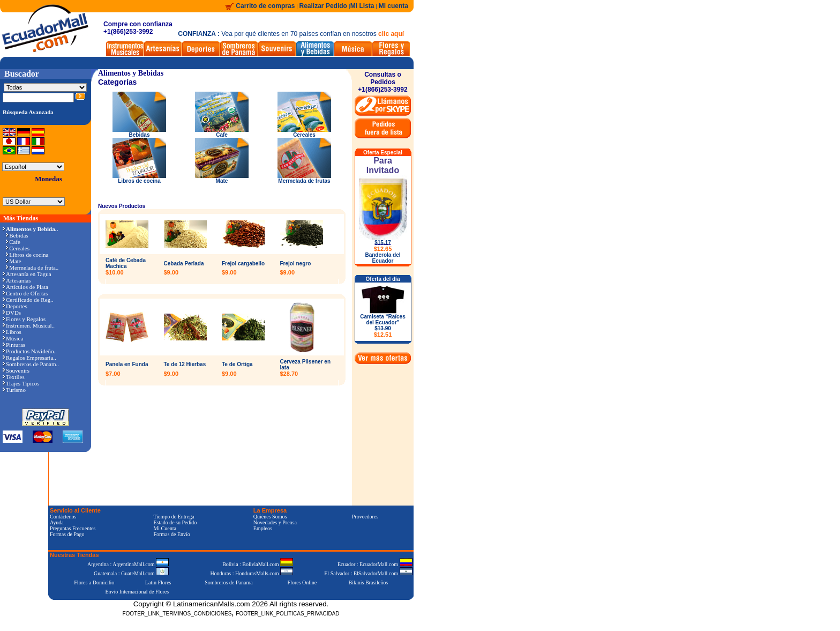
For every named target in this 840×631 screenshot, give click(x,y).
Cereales (18, 248)
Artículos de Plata (25, 287)
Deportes (15, 306)
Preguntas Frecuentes (73, 528)
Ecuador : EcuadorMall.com (375, 564)
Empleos (263, 528)
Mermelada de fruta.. (32, 268)
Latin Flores (158, 582)
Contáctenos (63, 517)
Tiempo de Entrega (174, 517)
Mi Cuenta (165, 528)
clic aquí (391, 34)
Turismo (14, 390)
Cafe (13, 242)
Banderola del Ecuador (382, 258)
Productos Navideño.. (30, 351)
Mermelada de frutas (304, 179)
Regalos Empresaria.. (29, 358)
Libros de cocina (27, 255)
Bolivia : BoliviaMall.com (258, 564)
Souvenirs (16, 370)
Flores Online (302, 582)
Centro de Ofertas (25, 293)
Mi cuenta (393, 6)
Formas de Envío (171, 534)
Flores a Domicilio (94, 582)
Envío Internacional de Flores (137, 592)
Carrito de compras (265, 6)
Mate (14, 261)
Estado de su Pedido (175, 522)
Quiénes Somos (270, 517)
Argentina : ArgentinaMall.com (128, 564)
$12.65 (383, 249)
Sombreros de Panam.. (31, 364)
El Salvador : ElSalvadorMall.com (368, 573)
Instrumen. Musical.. (29, 325)
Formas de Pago (67, 534)
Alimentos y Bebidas (131, 73)
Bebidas (17, 235)
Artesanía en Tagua (27, 274)
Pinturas (14, 345)
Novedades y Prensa (275, 522)
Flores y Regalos (24, 319)
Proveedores (365, 517)
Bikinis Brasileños (369, 582)
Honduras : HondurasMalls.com (252, 573)
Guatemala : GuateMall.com (131, 573)
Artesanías (17, 280)
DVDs (12, 313)
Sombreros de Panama (228, 582)
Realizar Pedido (324, 6)
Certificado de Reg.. (28, 300)
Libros (12, 332)
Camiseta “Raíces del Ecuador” (383, 326)
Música (13, 338)
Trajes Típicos (21, 383)
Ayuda (57, 522)
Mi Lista (362, 6)
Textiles (14, 377)
